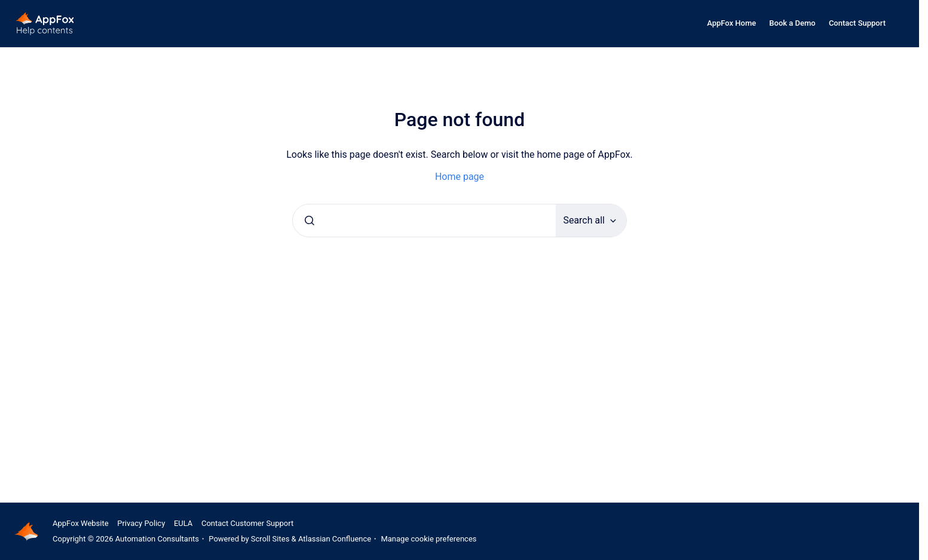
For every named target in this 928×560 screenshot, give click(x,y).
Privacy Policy (141, 523)
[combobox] (424, 221)
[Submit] (310, 221)
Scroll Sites (270, 539)
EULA (183, 523)
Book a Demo (792, 23)
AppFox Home (731, 23)
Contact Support (857, 23)
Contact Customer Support (247, 523)
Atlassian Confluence (335, 539)
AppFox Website (81, 523)
